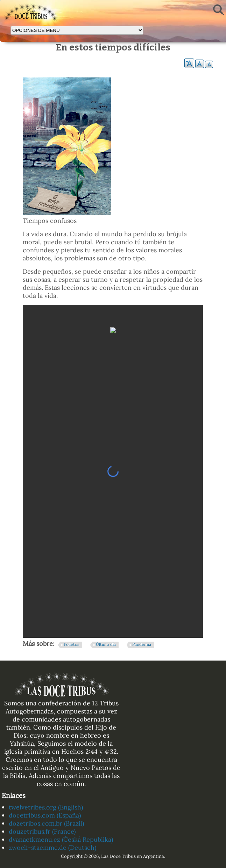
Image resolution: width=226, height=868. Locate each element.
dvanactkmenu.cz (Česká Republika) (61, 839)
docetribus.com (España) (45, 815)
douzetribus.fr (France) (42, 831)
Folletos (72, 644)
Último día (106, 644)
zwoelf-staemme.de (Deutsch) (52, 848)
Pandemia (142, 644)
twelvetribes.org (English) (46, 807)
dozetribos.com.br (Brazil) (46, 823)
